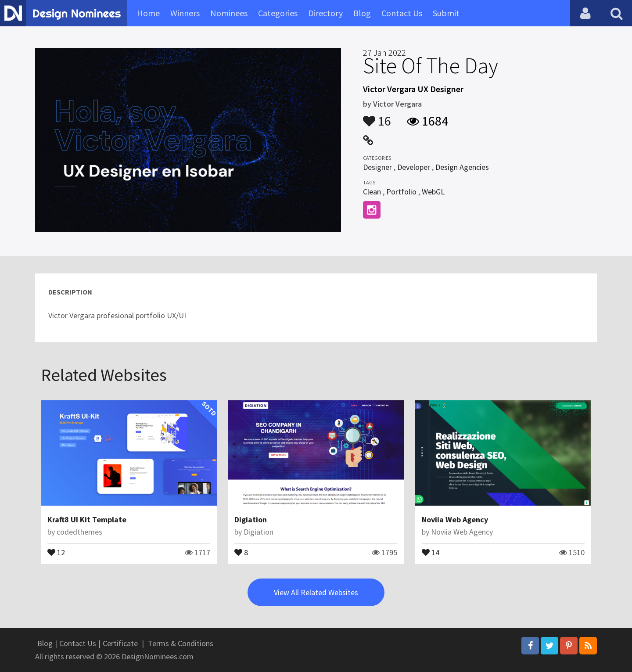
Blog (362, 13)
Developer (414, 167)
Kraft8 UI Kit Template (87, 519)
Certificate (120, 643)
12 (56, 552)
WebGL (433, 192)
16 (377, 117)
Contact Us (402, 13)
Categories (278, 13)
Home (148, 13)
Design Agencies (462, 167)
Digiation (251, 519)
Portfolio (401, 192)
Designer (377, 167)
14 (431, 552)
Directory (325, 13)
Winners (185, 13)
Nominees (229, 13)
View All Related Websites (316, 592)
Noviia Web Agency (455, 519)
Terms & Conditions (181, 643)
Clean (372, 192)
